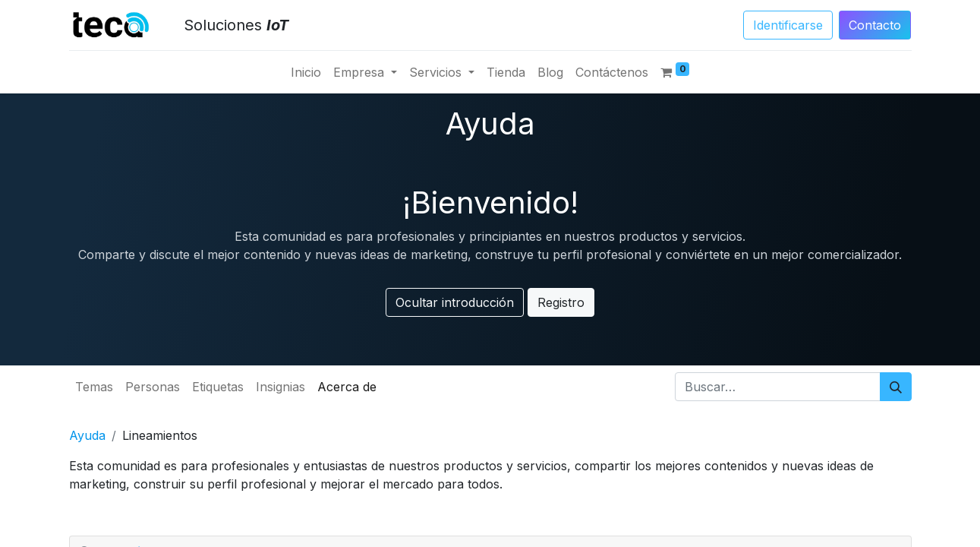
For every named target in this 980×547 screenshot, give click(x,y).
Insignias (280, 387)
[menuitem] (306, 72)
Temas (94, 387)
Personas (153, 387)
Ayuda (87, 435)
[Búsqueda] (896, 387)
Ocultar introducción (455, 302)
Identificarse (788, 25)
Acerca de (347, 387)
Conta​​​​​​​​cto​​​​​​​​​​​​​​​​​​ (875, 25)
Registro (561, 302)
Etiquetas (218, 387)
